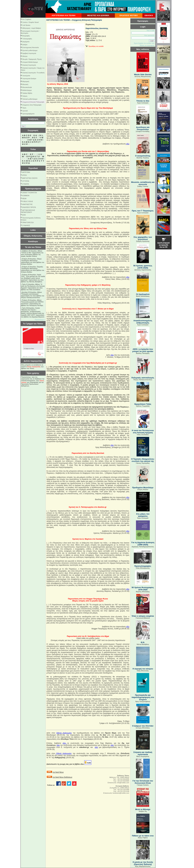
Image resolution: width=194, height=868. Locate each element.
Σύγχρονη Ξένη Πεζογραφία (32, 105)
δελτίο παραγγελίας (34, 367)
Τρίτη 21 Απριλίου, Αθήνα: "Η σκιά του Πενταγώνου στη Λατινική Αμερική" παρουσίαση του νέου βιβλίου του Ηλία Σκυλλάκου (33, 287)
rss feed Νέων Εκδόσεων (62, 777)
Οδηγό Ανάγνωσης (64, 733)
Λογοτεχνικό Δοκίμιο (29, 79)
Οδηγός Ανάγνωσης (33, 236)
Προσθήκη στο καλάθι (95, 46)
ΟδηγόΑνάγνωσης (63, 753)
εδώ (128, 144)
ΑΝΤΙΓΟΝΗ (26, 172)
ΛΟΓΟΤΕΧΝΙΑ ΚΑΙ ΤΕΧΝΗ (63, 15)
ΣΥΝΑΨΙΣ (26, 184)
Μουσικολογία (27, 87)
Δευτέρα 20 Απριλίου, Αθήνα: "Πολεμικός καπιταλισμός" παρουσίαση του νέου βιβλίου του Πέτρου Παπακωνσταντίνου (33, 295)
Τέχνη (24, 108)
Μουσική (25, 84)
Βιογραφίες (26, 36)
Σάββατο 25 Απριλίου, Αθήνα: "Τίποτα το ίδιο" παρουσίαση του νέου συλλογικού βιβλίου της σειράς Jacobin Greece (32, 254)
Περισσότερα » (40, 320)
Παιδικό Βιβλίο (27, 93)
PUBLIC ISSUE (27, 201)
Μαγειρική (26, 81)
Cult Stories (26, 25)
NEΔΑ (24, 198)
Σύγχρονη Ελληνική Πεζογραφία (33, 102)
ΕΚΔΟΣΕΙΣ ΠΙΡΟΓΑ (29, 207)
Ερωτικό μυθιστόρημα (30, 50)
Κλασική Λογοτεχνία (29, 65)
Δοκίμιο (25, 45)
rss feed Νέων (58, 772)
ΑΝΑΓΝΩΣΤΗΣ (27, 204)
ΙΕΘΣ (24, 215)
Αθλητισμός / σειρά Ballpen (32, 28)
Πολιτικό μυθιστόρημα (30, 99)
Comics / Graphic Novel (30, 22)
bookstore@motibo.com (121, 793)
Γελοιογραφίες (27, 39)
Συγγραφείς (33, 130)
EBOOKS (149, 15)
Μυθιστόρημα (27, 90)
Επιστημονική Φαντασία (31, 47)
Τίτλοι (33, 149)
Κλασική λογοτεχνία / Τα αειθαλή (33, 73)
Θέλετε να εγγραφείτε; (147, 45)
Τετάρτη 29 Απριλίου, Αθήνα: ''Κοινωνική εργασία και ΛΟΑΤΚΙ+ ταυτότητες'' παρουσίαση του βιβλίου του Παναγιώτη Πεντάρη (32, 303)
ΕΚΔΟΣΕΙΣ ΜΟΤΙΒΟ (129, 15)
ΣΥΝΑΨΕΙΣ (26, 225)
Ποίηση (25, 96)
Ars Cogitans (27, 19)
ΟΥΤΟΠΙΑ (26, 181)
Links (33, 230)
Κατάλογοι (33, 241)
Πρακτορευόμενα (33, 189)
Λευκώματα (26, 76)
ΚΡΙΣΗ (24, 175)
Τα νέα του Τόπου (33, 247)
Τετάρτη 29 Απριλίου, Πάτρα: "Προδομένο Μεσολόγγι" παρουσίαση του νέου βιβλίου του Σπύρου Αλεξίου (33, 261)
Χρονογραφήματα (28, 114)
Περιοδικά (33, 168)
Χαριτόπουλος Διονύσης (97, 28)
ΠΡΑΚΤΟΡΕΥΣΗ (28, 222)
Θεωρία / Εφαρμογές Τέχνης (32, 59)
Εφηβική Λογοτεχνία (29, 53)
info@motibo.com (123, 783)
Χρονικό (25, 111)
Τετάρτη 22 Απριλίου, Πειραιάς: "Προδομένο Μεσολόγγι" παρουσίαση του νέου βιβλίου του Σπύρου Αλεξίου (33, 269)
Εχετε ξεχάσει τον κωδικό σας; (144, 43)
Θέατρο (25, 56)
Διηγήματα (26, 42)
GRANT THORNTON (29, 193)
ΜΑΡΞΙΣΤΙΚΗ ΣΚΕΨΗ (30, 178)
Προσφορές (143, 21)
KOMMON (26, 196)
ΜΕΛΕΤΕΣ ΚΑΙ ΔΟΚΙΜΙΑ (98, 15)
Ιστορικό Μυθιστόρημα (30, 62)
